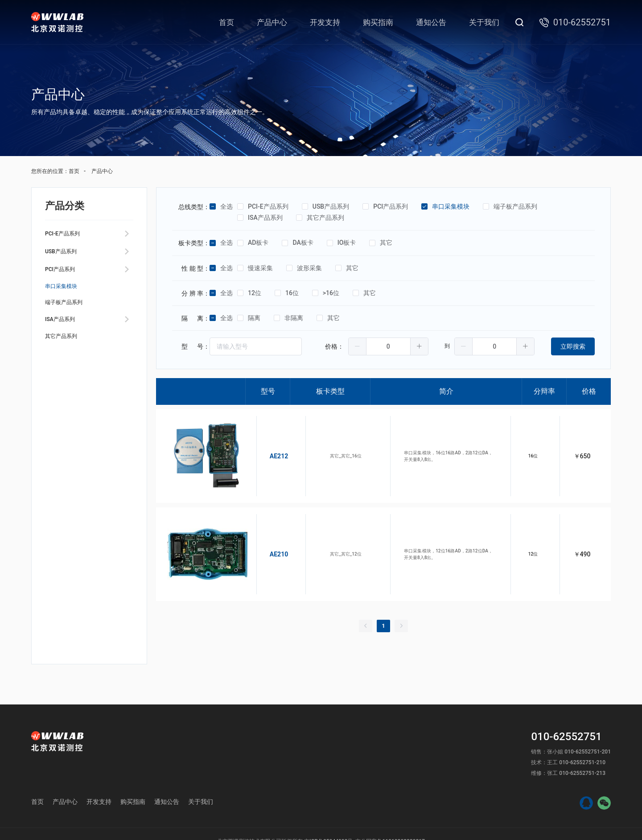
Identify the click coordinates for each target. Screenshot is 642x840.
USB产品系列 (66, 257)
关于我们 (484, 22)
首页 (226, 22)
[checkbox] (213, 207)
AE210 (268, 535)
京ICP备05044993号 (328, 816)
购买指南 (378, 22)
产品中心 (272, 22)
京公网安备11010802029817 (390, 816)
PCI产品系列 (65, 278)
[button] (358, 346)
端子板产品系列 (70, 321)
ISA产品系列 (65, 342)
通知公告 (431, 22)
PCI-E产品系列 (68, 235)
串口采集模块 (66, 299)
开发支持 (325, 22)
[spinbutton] (388, 346)
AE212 (268, 450)
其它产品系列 (66, 364)
